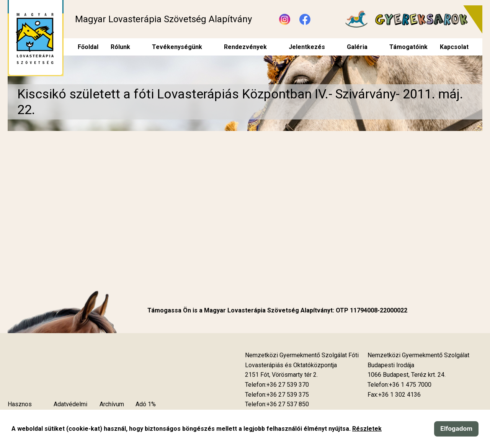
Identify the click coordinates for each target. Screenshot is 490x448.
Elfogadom (456, 428)
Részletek (367, 429)
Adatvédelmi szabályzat (70, 409)
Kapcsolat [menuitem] (454, 47)
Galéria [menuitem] (357, 47)
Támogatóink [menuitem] (408, 47)
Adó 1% (146, 404)
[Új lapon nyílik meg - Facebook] (305, 19)
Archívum (112, 404)
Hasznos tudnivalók (21, 409)
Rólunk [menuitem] (120, 47)
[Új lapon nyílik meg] (281, 375)
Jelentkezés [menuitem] (307, 47)
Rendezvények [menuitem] (245, 47)
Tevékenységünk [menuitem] (177, 47)
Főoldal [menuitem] (88, 47)
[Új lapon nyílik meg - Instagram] (285, 19)
